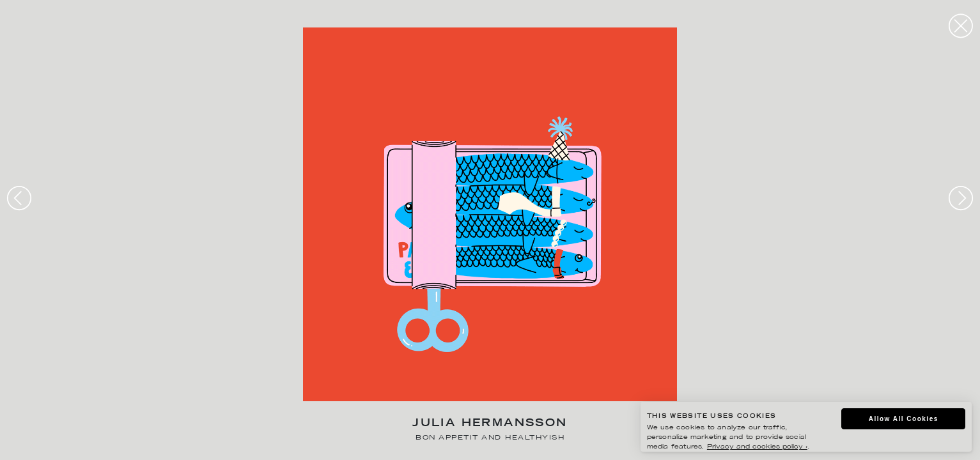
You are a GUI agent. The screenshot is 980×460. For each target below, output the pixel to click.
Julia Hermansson (490, 424)
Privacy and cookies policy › (757, 447)
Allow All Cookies (904, 419)
